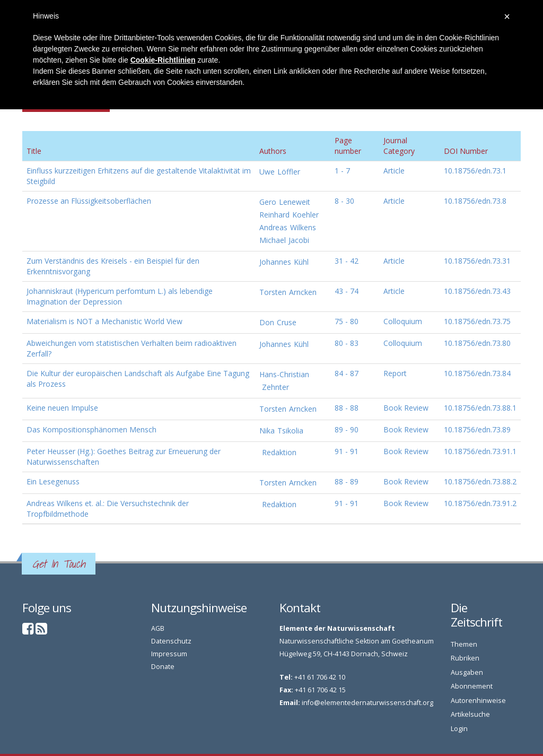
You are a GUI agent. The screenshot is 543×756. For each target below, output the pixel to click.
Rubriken (465, 658)
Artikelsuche (470, 714)
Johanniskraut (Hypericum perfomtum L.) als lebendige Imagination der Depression (120, 296)
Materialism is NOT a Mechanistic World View (104, 321)
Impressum (169, 654)
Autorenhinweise (478, 701)
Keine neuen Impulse (62, 408)
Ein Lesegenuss (53, 481)
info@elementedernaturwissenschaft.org (367, 703)
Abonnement (472, 686)
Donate (163, 667)
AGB (158, 628)
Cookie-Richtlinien (163, 60)
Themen (464, 644)
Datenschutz (171, 641)
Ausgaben (467, 672)
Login (459, 729)
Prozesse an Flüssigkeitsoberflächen (89, 201)
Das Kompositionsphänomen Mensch (91, 429)
